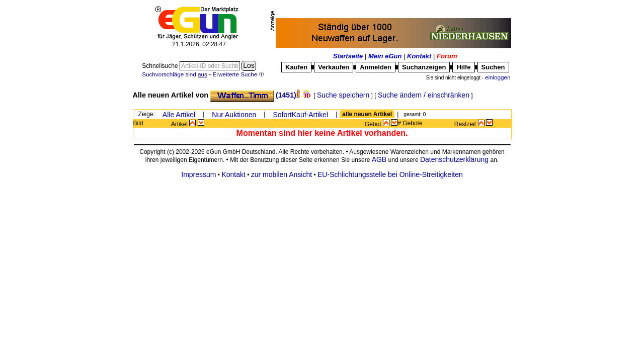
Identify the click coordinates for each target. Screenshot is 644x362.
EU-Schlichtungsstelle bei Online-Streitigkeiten (390, 174)
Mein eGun (385, 56)
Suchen (493, 67)
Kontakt (419, 56)
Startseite (348, 56)
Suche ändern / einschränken (424, 95)
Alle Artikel (179, 115)
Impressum (198, 174)
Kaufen (296, 67)
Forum (447, 56)
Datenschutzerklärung (454, 159)
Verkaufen (334, 67)
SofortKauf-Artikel (300, 115)
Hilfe (463, 67)
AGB (379, 159)
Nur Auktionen (234, 115)
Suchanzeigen (424, 67)
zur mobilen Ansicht (281, 174)
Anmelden (376, 67)
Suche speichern (343, 95)
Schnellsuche (161, 66)
